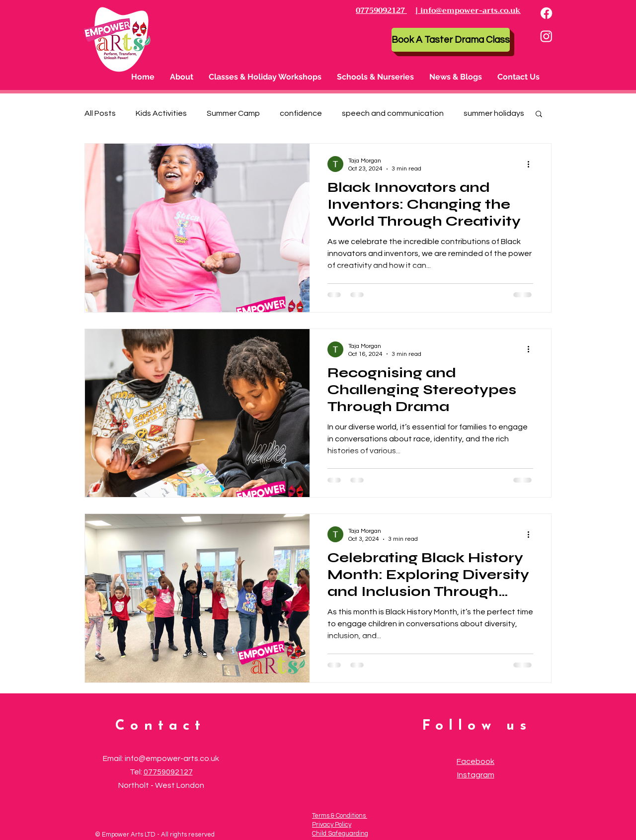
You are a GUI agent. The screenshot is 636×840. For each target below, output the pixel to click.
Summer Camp (233, 113)
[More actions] (532, 164)
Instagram (476, 775)
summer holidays (494, 113)
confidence (301, 113)
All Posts (100, 113)
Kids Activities (161, 113)
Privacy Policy (332, 825)
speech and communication (393, 113)
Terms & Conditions (340, 816)
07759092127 (168, 772)
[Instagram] (546, 36)
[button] (265, 77)
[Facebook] (546, 13)
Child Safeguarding (340, 834)
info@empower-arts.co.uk (172, 758)
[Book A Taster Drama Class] (451, 40)
